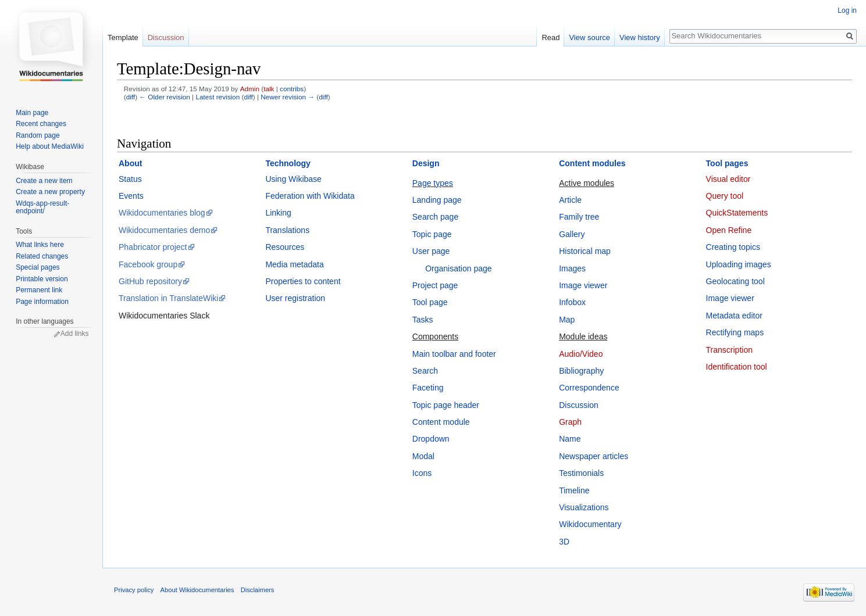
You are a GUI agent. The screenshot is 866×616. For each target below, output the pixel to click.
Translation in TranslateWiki (168, 298)
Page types (433, 183)
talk (269, 89)
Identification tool (737, 367)
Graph (570, 422)
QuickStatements (737, 213)
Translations (287, 230)
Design (426, 163)
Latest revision (218, 97)
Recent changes (41, 124)
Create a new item (44, 181)
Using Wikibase (293, 179)
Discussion (579, 405)
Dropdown (431, 439)
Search (425, 371)
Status (130, 179)
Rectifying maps (735, 332)
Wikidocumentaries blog (162, 213)
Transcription (729, 350)
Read (550, 37)
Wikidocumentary (590, 524)
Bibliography (581, 371)
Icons (422, 473)
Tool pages (727, 163)
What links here (40, 245)
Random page (38, 135)
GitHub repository (150, 281)
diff (131, 97)
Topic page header (446, 405)
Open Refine (729, 230)
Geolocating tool (735, 281)
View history (640, 37)
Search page (435, 217)
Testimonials (581, 473)
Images (572, 268)
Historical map (585, 251)
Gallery (572, 234)
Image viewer (583, 285)
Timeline (574, 490)
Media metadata (294, 264)
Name (570, 439)
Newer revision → (288, 97)
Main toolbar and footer (454, 354)
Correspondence (589, 388)
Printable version (42, 279)
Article (570, 200)
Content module (441, 422)
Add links (75, 334)
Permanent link (39, 290)
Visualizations (584, 507)
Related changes (42, 256)
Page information (42, 302)
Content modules (592, 163)
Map (567, 320)
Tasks (423, 320)
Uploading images (739, 264)
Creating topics (733, 247)
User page (431, 251)
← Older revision (165, 97)
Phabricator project (153, 247)
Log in (847, 10)
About (130, 163)
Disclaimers (258, 590)
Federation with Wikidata (310, 196)
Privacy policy (134, 590)
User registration (295, 298)
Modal (423, 456)
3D (564, 542)
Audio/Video (581, 354)
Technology (288, 163)
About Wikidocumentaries (197, 590)
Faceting (428, 388)
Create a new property (50, 192)
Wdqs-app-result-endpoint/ (42, 207)
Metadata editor (734, 316)
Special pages (38, 267)
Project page (435, 285)
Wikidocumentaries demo (164, 230)
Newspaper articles (594, 456)
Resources (285, 247)
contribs (292, 89)
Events (131, 196)
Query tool (725, 196)
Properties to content (303, 281)
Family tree (579, 217)
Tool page (430, 302)
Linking (278, 213)
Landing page (437, 200)
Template (123, 37)
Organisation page (458, 268)
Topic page (432, 234)
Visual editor (728, 179)
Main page (32, 113)
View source (589, 37)
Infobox (572, 302)
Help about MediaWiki (50, 146)
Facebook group (148, 264)
